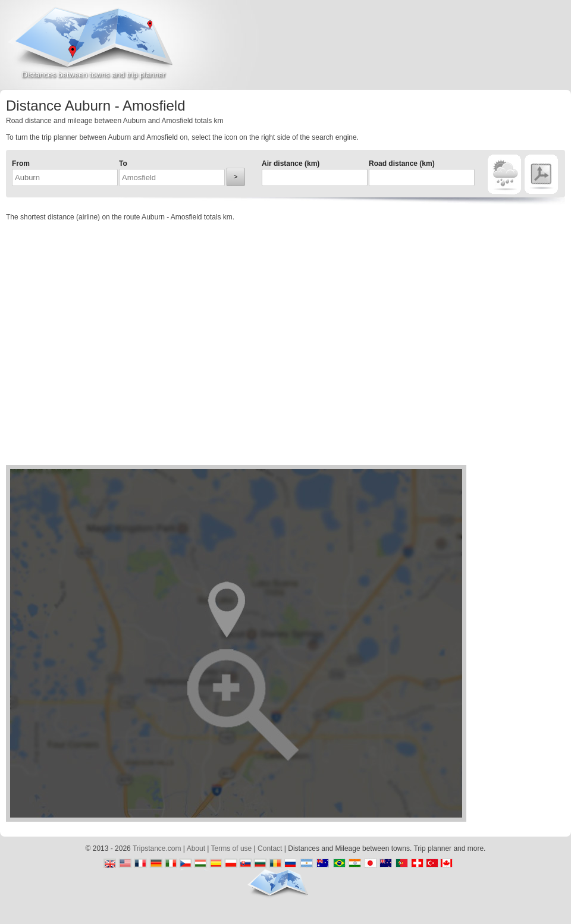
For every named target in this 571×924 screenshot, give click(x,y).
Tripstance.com (157, 848)
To (123, 164)
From (21, 164)
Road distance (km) (402, 164)
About (196, 848)
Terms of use (232, 848)
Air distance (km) (291, 164)
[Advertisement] (432, 50)
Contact (270, 848)
